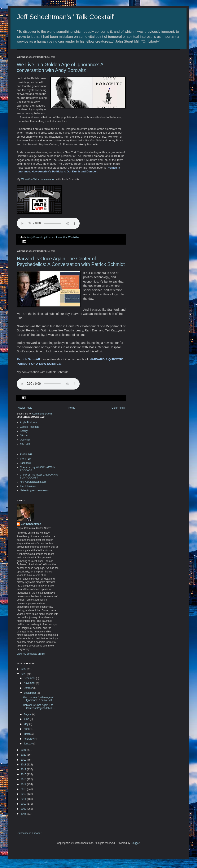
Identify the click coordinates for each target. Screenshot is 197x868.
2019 (24, 760)
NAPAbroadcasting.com (33, 482)
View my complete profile (31, 654)
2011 (24, 799)
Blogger (135, 843)
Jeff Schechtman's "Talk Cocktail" (66, 17)
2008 (24, 814)
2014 (24, 784)
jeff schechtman (53, 237)
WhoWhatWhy (71, 237)
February (29, 739)
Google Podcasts (29, 427)
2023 (24, 669)
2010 (24, 804)
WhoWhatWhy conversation (39, 179)
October (29, 688)
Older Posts (118, 408)
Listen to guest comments (34, 490)
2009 (24, 809)
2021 (24, 750)
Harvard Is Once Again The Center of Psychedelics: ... (39, 706)
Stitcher (24, 435)
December (30, 678)
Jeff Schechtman (31, 524)
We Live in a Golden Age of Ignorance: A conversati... (39, 699)
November (30, 683)
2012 (24, 794)
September (30, 693)
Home (72, 408)
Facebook (25, 463)
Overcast (25, 440)
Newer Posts (25, 408)
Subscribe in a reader (29, 833)
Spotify (24, 431)
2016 (24, 774)
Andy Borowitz (35, 237)
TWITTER (25, 459)
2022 (24, 674)
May (26, 724)
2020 (24, 755)
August (28, 714)
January (29, 744)
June (27, 719)
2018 (24, 765)
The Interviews (28, 486)
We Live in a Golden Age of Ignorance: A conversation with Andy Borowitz (60, 67)
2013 (24, 789)
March (28, 734)
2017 (24, 769)
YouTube (25, 444)
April (27, 729)
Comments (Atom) (42, 414)
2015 (24, 779)
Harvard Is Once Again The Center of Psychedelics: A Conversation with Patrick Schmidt (71, 261)
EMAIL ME (26, 455)
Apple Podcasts (29, 422)
